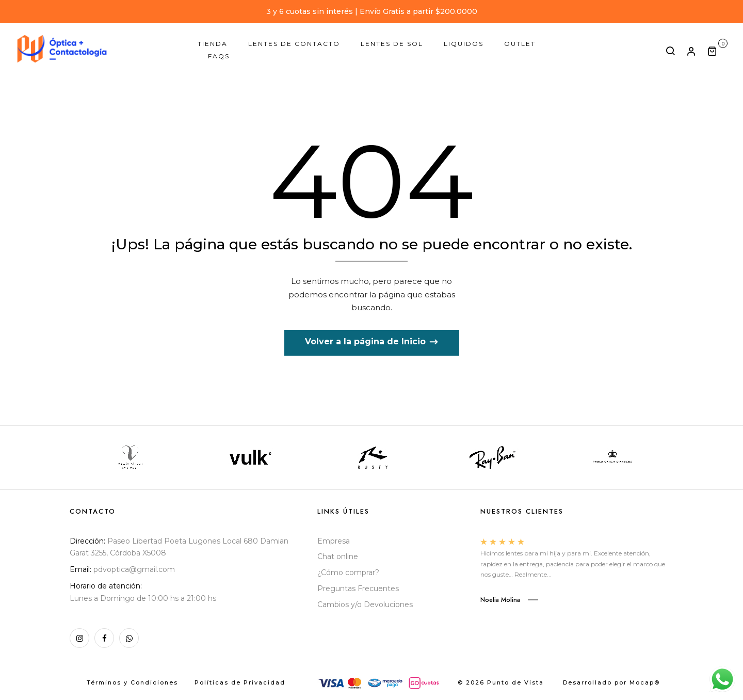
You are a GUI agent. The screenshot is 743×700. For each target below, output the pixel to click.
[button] (717, 51)
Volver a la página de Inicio (367, 341)
